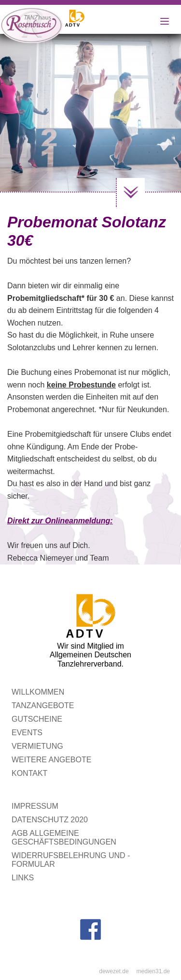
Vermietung (37, 746)
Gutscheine (37, 719)
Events (27, 733)
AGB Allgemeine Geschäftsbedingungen (64, 838)
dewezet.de (114, 971)
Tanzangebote (43, 705)
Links (23, 878)
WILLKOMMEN (38, 692)
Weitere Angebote (51, 760)
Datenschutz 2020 (50, 820)
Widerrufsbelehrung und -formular (71, 860)
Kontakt (29, 773)
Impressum (35, 806)
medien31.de (153, 971)
